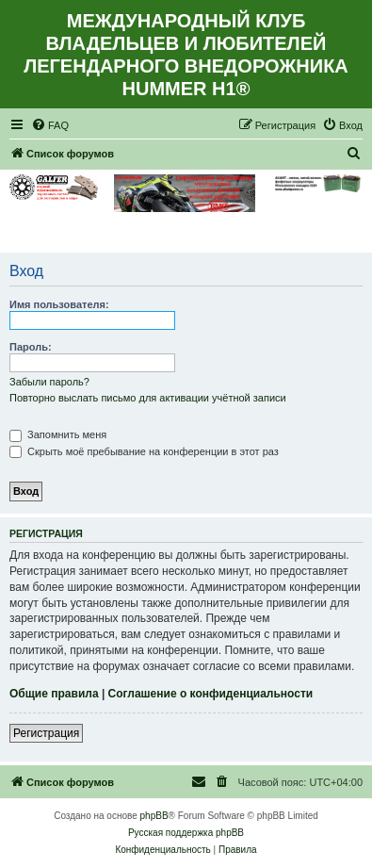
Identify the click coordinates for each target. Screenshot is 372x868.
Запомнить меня (58, 434)
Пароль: (31, 347)
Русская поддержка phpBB (186, 833)
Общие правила (54, 694)
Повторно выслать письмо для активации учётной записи (148, 398)
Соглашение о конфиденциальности (211, 694)
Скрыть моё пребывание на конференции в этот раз (144, 451)
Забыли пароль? (49, 382)
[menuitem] (50, 125)
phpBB (154, 816)
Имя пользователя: (59, 304)
